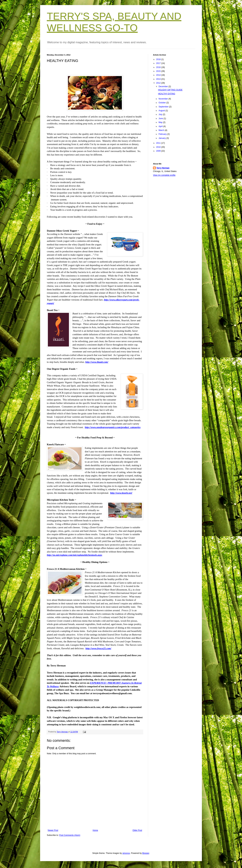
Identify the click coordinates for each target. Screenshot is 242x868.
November (164, 99)
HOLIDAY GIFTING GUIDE (170, 90)
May (161, 122)
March (162, 130)
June (161, 118)
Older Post (137, 830)
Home (95, 830)
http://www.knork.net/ (121, 493)
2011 (159, 143)
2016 (159, 67)
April (161, 126)
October (162, 103)
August (162, 111)
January (162, 138)
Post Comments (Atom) (70, 835)
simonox (126, 853)
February (163, 134)
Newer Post (53, 830)
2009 (159, 151)
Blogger (146, 853)
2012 (159, 83)
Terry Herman (163, 168)
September (164, 107)
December (164, 86)
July (161, 114)
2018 (159, 59)
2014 (159, 75)
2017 (159, 63)
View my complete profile (164, 175)
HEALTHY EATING (167, 94)
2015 (159, 71)
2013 (159, 79)
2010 (159, 147)
